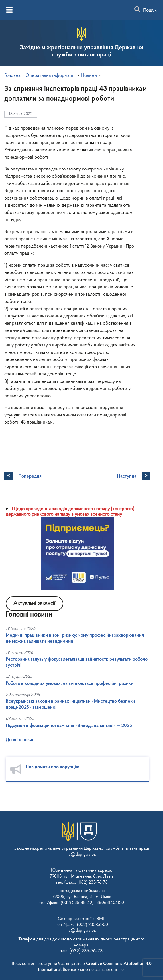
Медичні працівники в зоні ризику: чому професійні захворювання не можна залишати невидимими (75, 638)
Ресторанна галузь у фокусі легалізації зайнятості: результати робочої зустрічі (77, 662)
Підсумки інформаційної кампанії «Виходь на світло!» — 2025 (69, 726)
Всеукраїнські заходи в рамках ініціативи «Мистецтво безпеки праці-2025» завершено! (70, 704)
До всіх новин (20, 740)
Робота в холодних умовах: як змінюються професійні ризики (70, 684)
